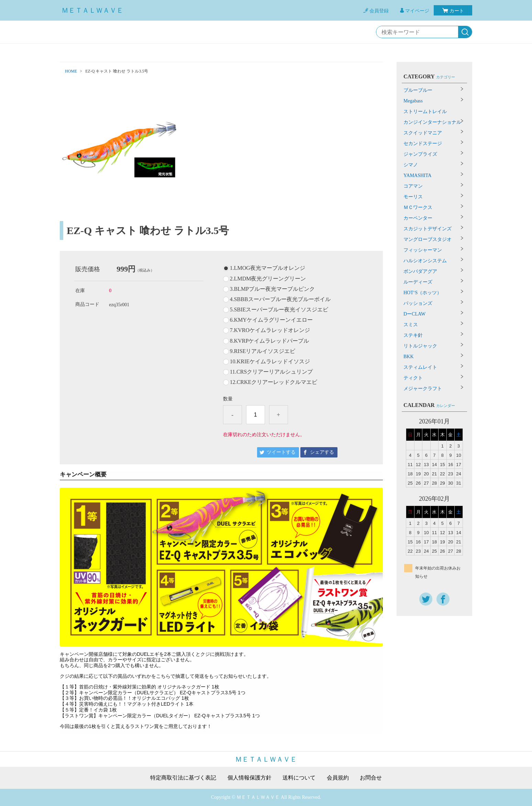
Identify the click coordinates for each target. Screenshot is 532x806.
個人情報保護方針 (250, 778)
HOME (71, 71)
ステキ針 (413, 335)
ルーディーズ (418, 282)
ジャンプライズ (420, 154)
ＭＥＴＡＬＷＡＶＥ (92, 10)
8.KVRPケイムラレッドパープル (270, 341)
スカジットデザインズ (428, 229)
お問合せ (371, 778)
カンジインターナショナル (432, 122)
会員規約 (338, 778)
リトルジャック (420, 346)
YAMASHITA (417, 175)
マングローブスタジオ (428, 239)
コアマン (413, 186)
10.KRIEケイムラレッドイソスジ (270, 362)
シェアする (322, 452)
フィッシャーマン (423, 250)
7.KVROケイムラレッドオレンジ (270, 330)
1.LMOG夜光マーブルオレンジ (268, 268)
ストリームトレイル (425, 112)
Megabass (413, 101)
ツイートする (281, 452)
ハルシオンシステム (425, 261)
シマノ (411, 165)
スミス (411, 325)
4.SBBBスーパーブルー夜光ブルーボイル (280, 299)
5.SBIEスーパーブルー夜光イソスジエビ (279, 310)
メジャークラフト (423, 389)
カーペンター (418, 218)
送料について (299, 778)
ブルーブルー (418, 90)
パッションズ (418, 303)
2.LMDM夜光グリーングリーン (268, 279)
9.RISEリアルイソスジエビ (263, 351)
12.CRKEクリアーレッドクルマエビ (274, 382)
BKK (409, 357)
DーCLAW (414, 314)
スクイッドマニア (423, 133)
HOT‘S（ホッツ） (423, 293)
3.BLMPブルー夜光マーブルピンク (273, 289)
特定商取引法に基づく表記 (183, 778)
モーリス (413, 197)
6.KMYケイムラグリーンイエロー (271, 320)
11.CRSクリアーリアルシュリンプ (271, 372)
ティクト (413, 378)
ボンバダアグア (420, 271)
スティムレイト (420, 367)
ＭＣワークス (418, 207)
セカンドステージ (423, 143)
